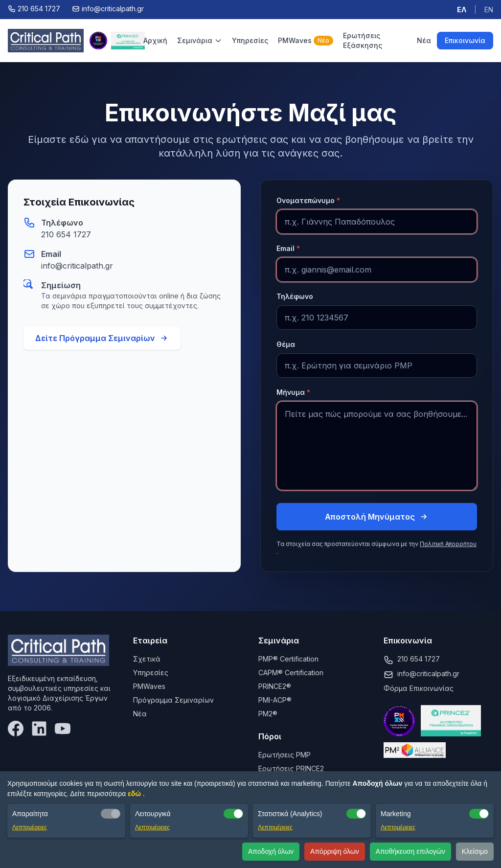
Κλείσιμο (475, 851)
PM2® (268, 714)
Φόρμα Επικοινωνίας (419, 688)
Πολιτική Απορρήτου (448, 544)
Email (288, 248)
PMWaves (306, 41)
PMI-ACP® (275, 700)
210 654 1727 (66, 234)
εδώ (135, 794)
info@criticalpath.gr (77, 266)
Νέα (424, 40)
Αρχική (155, 40)
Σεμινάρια (200, 40)
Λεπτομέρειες (30, 827)
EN (489, 10)
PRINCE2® (275, 686)
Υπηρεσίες (250, 40)
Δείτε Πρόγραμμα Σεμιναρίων (102, 338)
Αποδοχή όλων (271, 851)
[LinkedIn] (39, 729)
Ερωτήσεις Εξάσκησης (363, 40)
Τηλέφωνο (295, 296)
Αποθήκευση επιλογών (410, 851)
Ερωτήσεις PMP (285, 755)
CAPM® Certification (291, 673)
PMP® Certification (288, 659)
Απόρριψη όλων (335, 851)
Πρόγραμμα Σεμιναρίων (173, 700)
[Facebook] (16, 729)
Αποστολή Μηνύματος (377, 517)
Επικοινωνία (465, 40)
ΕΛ (462, 10)
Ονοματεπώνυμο (308, 200)
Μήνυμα (293, 392)
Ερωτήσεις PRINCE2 (291, 768)
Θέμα (286, 344)
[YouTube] (63, 729)
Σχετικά (147, 659)
